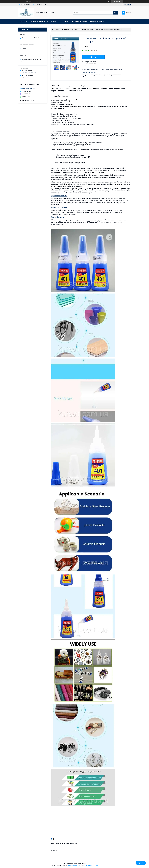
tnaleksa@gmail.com (28, 88)
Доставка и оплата (79, 21)
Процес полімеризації (59, 196)
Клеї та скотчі (88, 30)
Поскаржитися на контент (75, 865)
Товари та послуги (38, 21)
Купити (94, 57)
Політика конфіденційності (90, 865)
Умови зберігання (58, 217)
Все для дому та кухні (75, 30)
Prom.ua (84, 864)
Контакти (64, 21)
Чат (141, 863)
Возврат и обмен (97, 21)
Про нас (54, 21)
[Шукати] (115, 13)
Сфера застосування (59, 207)
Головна (23, 21)
